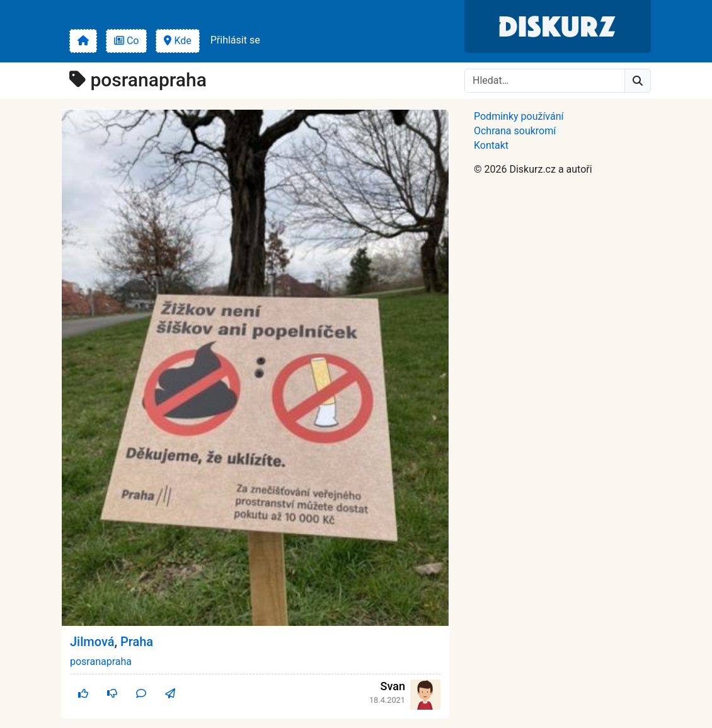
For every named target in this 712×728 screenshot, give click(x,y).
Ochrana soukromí (515, 131)
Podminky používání (519, 116)
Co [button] (127, 41)
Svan (393, 686)
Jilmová (92, 642)
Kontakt (491, 145)
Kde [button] (177, 41)
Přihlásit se (235, 40)
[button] (83, 41)
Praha (137, 642)
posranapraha (101, 662)
